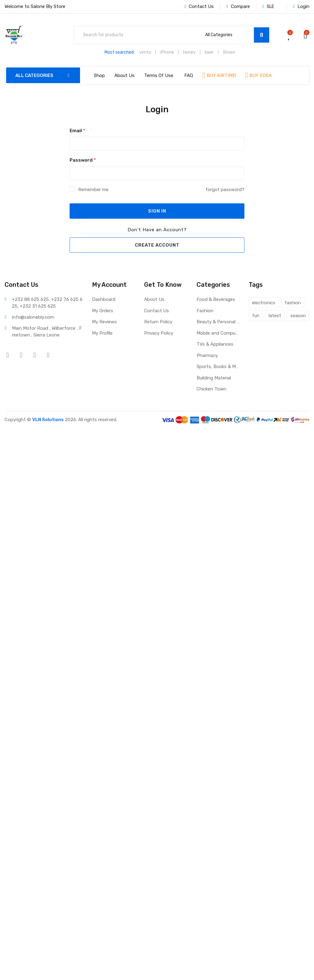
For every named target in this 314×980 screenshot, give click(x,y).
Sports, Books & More (218, 367)
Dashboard (104, 299)
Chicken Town (211, 389)
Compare (238, 6)
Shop (99, 75)
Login (301, 6)
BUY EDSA (260, 75)
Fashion (205, 311)
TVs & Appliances (215, 344)
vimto (145, 52)
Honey (189, 52)
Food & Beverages (216, 299)
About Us (124, 75)
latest (275, 316)
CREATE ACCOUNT (157, 245)
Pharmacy (207, 355)
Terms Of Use (159, 75)
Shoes (229, 52)
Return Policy (158, 322)
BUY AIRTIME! (221, 75)
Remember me (93, 190)
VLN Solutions (48, 420)
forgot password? (225, 190)
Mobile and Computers (218, 333)
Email (77, 131)
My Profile (102, 333)
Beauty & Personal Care (218, 322)
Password (83, 160)
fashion (293, 303)
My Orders (103, 311)
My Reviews (104, 322)
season (298, 316)
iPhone (167, 52)
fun (256, 316)
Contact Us (199, 6)
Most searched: (120, 52)
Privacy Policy (159, 333)
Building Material (214, 378)
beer (209, 52)
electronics (264, 303)
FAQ (189, 75)
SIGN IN (157, 211)
